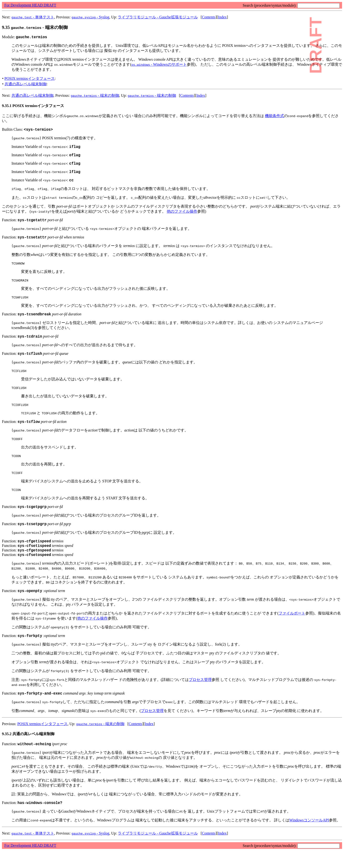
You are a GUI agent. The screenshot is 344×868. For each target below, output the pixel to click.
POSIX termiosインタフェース (30, 79)
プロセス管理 (200, 695)
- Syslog (90, 17)
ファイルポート (292, 628)
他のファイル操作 (182, 216)
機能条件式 (274, 116)
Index (222, 17)
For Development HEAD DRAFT (30, 5)
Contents (209, 17)
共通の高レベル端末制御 (26, 85)
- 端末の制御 (95, 96)
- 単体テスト (33, 17)
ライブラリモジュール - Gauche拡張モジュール (158, 17)
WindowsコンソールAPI (309, 837)
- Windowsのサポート (159, 65)
